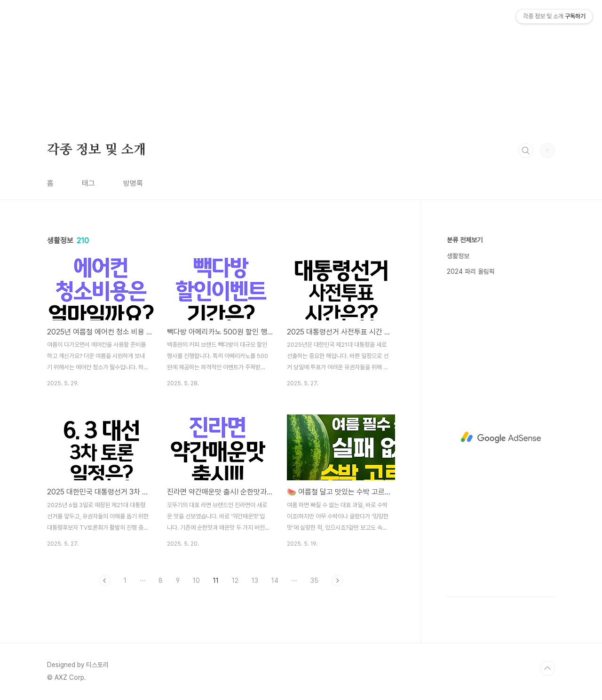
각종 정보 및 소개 (97, 150)
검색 (526, 151)
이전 (105, 581)
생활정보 (458, 256)
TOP (547, 668)
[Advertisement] (282, 66)
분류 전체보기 (465, 240)
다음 (337, 581)
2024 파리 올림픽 (471, 271)
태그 (88, 183)
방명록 (133, 183)
